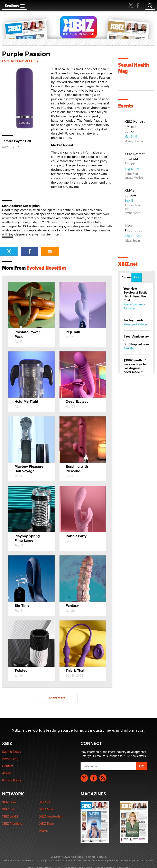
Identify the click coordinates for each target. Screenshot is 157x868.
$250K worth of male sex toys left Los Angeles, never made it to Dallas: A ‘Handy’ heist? (136, 370)
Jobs (137, 277)
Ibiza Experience (133, 228)
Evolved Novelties (20, 61)
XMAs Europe (130, 193)
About (6, 773)
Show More (57, 698)
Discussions (126, 277)
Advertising (10, 759)
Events (126, 106)
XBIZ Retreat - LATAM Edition (135, 159)
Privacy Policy (12, 780)
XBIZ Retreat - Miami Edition (135, 126)
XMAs (43, 831)
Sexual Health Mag (134, 68)
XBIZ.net (128, 264)
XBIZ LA (45, 802)
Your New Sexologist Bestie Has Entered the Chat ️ (135, 294)
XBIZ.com (9, 802)
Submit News (11, 752)
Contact (8, 766)
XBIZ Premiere (12, 824)
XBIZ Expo (47, 824)
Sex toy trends (133, 320)
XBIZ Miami (47, 809)
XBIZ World (10, 816)
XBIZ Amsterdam (51, 816)
